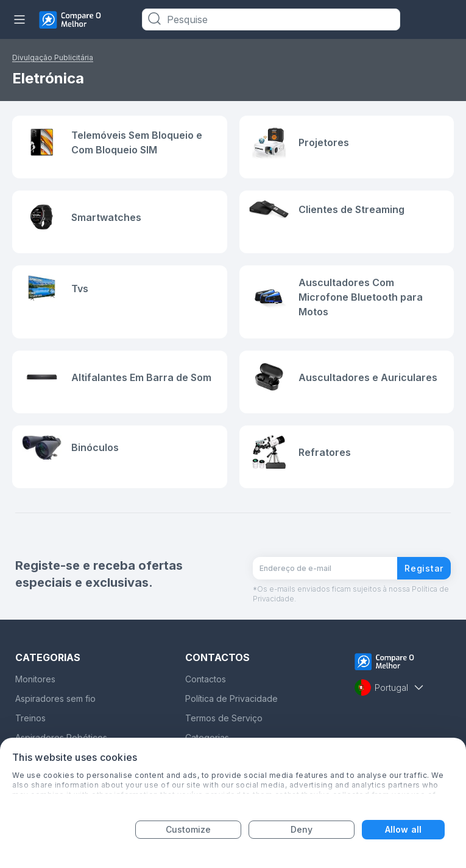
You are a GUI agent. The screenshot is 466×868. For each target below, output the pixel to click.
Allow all (403, 829)
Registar (424, 568)
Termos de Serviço (224, 718)
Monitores (35, 679)
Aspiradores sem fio (55, 698)
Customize (189, 829)
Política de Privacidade (231, 698)
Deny (302, 829)
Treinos (30, 718)
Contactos (206, 679)
